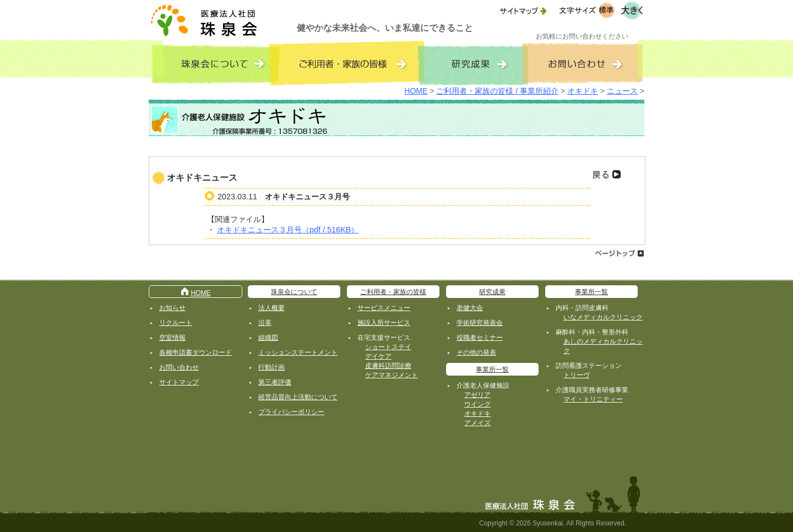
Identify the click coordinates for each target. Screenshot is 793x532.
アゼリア (477, 395)
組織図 (268, 338)
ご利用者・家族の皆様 (393, 292)
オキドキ (583, 91)
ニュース (622, 91)
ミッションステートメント (298, 352)
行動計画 (271, 367)
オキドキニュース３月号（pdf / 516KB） (288, 230)
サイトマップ (179, 382)
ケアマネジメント (392, 375)
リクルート (176, 323)
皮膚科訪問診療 (388, 366)
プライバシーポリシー (291, 412)
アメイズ (477, 423)
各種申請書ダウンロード (195, 352)
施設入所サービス (384, 323)
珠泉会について (294, 292)
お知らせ (172, 308)
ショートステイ (388, 347)
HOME (416, 91)
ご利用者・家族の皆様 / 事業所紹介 (497, 91)
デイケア (378, 356)
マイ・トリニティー (593, 399)
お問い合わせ (179, 367)
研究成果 (492, 292)
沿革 (265, 323)
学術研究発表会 (480, 323)
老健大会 (470, 308)
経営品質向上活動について (298, 397)
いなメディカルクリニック (603, 317)
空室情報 (172, 338)
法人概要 (271, 308)
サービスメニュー (384, 308)
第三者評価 (275, 382)
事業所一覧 (492, 370)
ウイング (477, 404)
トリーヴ (577, 375)
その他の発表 (476, 352)
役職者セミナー (480, 338)
